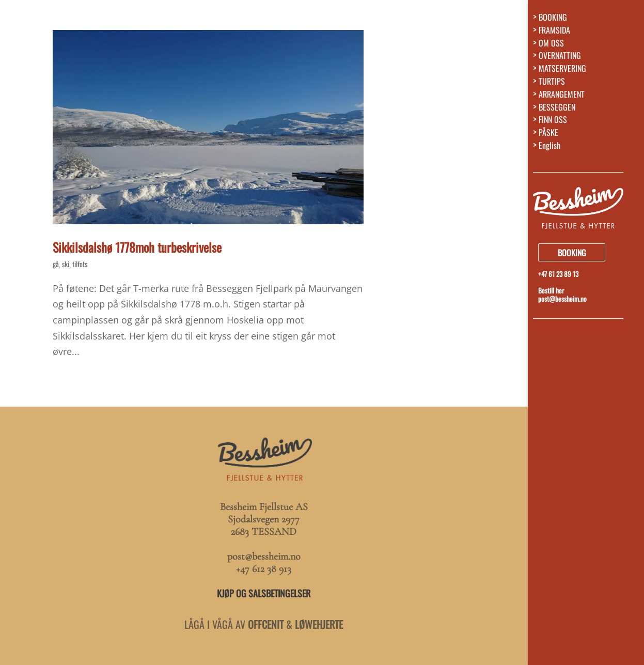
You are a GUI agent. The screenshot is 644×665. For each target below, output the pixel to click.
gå (56, 264)
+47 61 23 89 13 (558, 274)
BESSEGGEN (557, 109)
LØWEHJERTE (319, 624)
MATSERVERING (562, 71)
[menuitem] (588, 150)
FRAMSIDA (554, 32)
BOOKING (553, 19)
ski (66, 264)
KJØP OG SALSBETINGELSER (264, 593)
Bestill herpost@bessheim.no (562, 295)
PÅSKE (548, 135)
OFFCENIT (266, 624)
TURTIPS (552, 83)
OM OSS (551, 45)
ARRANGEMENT (562, 96)
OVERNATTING (560, 58)
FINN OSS (553, 122)
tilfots (80, 264)
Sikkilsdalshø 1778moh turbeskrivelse (137, 247)
